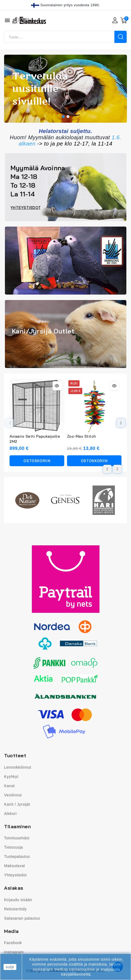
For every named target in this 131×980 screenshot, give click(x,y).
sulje (10, 967)
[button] (63, 117)
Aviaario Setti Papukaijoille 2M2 (35, 439)
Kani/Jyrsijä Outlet (43, 331)
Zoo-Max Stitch (82, 436)
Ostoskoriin (37, 461)
